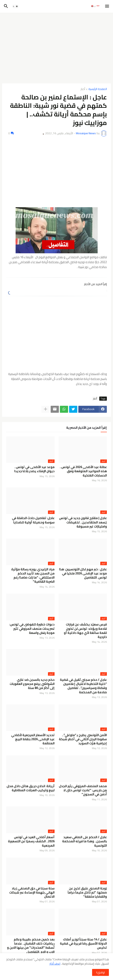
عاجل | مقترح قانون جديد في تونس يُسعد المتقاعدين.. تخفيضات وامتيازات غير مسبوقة (83, 522)
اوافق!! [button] (100, 972)
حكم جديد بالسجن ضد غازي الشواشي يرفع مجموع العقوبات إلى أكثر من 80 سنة (32, 684)
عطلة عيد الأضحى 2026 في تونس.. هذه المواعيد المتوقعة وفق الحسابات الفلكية (83, 471)
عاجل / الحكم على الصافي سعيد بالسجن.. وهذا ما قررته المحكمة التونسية (84, 841)
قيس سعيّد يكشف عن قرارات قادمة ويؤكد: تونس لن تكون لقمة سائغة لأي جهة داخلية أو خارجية (85, 631)
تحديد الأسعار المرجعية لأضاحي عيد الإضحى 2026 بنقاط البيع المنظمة (33, 739)
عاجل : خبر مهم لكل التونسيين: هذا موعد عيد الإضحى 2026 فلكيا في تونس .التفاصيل (83, 574)
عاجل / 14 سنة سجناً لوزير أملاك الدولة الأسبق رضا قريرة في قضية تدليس (83, 944)
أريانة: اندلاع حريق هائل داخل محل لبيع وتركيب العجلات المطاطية (31, 788)
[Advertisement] (56, 47)
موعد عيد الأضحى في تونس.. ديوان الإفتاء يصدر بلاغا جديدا (34, 469)
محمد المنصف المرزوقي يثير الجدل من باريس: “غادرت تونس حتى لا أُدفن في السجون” (83, 790)
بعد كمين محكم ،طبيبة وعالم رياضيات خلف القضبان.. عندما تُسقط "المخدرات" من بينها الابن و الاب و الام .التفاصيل (31, 946)
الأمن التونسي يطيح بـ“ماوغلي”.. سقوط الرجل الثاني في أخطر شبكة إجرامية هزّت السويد (83, 739)
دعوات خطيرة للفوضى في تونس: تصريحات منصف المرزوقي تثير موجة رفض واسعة (32, 629)
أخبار (83, 89)
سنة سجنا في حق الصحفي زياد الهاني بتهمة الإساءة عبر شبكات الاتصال (32, 893)
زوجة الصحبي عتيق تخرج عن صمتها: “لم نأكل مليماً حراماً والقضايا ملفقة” (87, 893)
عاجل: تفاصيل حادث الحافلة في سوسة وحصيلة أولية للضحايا (33, 520)
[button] (107, 6)
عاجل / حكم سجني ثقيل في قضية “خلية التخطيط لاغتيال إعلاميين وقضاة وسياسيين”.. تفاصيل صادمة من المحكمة (83, 686)
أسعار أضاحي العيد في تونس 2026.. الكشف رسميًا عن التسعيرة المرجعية (31, 841)
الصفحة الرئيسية (98, 89)
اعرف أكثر (55, 964)
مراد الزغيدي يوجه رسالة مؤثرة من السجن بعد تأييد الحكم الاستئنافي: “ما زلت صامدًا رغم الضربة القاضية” (33, 576)
